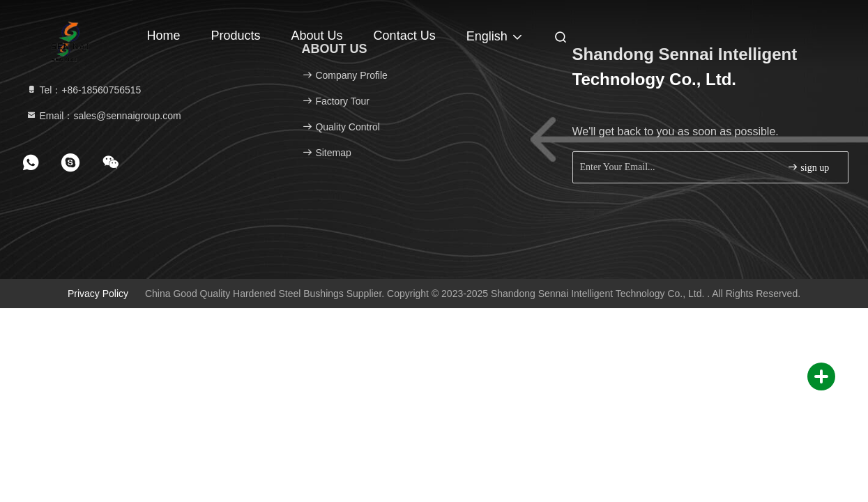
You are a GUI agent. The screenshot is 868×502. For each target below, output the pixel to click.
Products (236, 36)
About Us (317, 36)
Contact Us (405, 36)
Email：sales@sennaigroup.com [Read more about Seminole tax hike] (104, 116)
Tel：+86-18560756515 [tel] (84, 90)
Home (164, 36)
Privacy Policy (98, 294)
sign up (808, 167)
